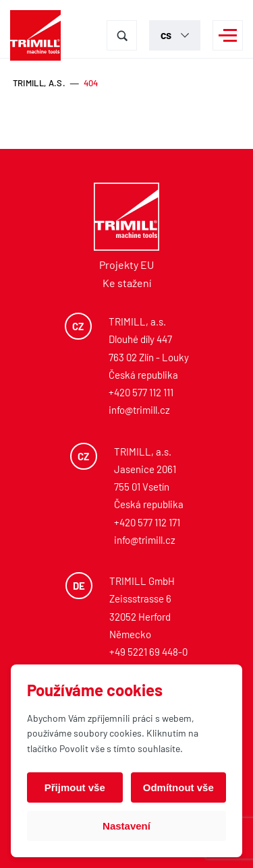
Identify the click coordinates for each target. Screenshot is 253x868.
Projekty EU (126, 265)
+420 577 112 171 (147, 522)
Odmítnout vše (178, 787)
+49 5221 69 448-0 (148, 652)
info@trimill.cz (139, 410)
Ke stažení (127, 283)
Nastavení (126, 826)
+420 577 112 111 (141, 392)
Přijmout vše (75, 787)
